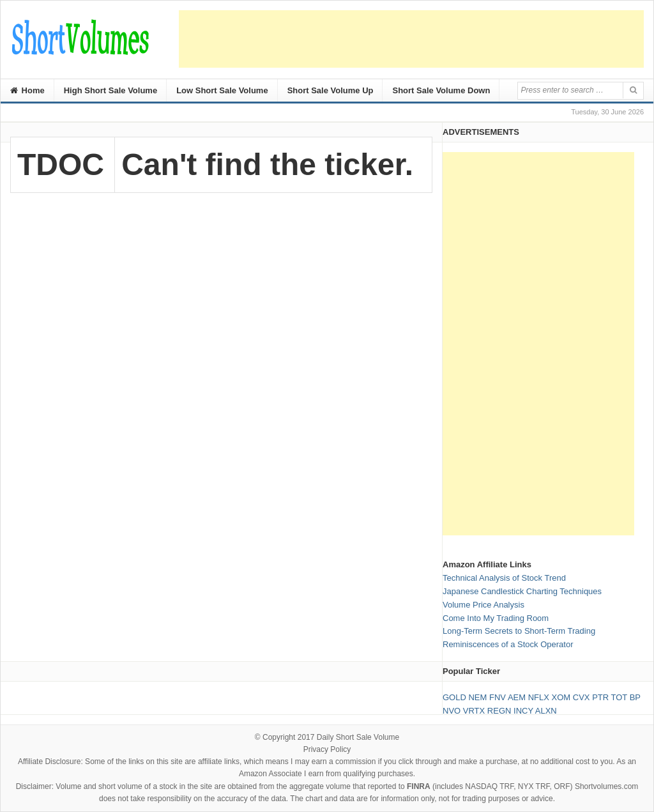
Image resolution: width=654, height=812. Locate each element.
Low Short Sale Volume (222, 90)
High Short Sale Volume (110, 90)
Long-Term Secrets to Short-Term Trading (519, 631)
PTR (600, 697)
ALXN (546, 711)
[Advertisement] (411, 39)
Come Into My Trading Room (496, 618)
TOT (620, 697)
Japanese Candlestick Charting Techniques (522, 591)
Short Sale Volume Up (331, 90)
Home (27, 90)
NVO (452, 711)
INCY (523, 711)
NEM (477, 697)
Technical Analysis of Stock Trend (504, 578)
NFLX (539, 697)
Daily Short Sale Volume (358, 737)
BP (635, 697)
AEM (517, 697)
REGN (499, 711)
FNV (498, 697)
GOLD (454, 697)
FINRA (419, 786)
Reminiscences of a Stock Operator (508, 644)
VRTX (474, 711)
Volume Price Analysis (483, 605)
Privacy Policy (327, 749)
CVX (582, 697)
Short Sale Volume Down (441, 90)
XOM (561, 697)
